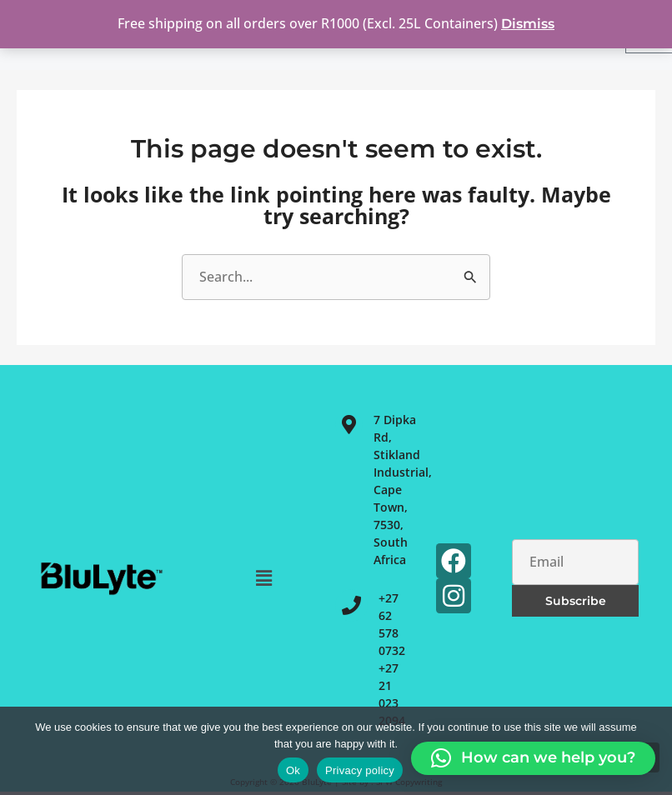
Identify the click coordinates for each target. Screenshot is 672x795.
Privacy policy (360, 770)
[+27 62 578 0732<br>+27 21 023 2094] (351, 605)
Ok (293, 770)
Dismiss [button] (528, 24)
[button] (264, 577)
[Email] (575, 562)
